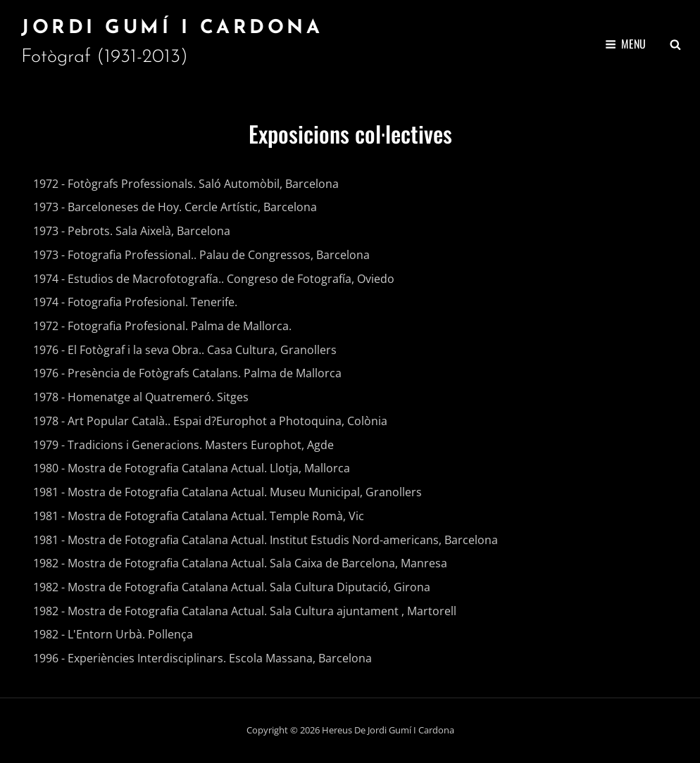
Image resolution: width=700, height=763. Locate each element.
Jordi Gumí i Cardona (172, 29)
